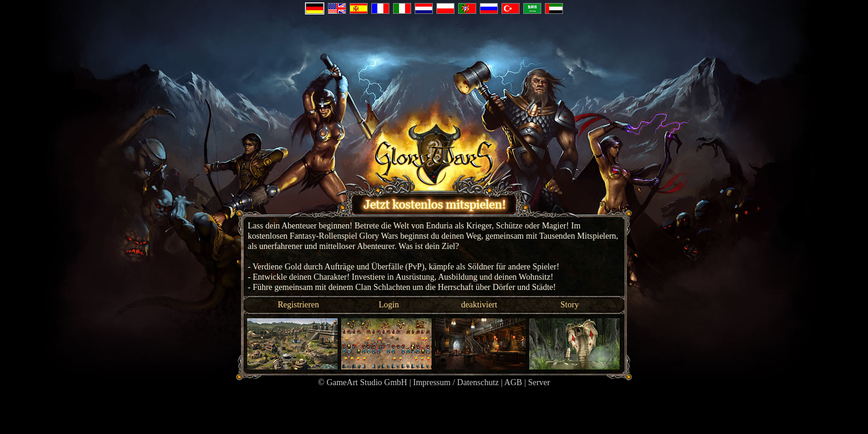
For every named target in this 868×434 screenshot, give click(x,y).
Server (539, 382)
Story (570, 305)
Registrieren (298, 305)
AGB (514, 382)
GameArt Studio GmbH (367, 382)
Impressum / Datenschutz (456, 382)
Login (388, 305)
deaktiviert (479, 305)
